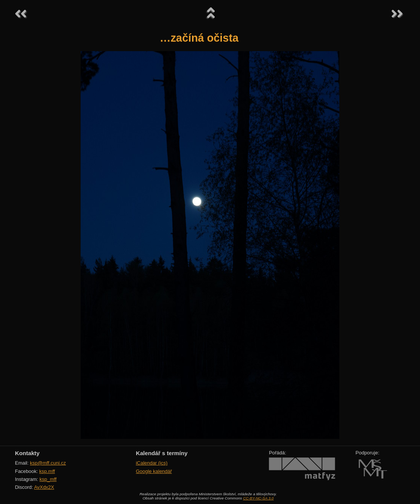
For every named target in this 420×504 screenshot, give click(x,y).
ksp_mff (48, 479)
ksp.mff (47, 471)
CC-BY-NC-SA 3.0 (258, 498)
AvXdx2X (44, 487)
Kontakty (27, 453)
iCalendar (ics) (152, 463)
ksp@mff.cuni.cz (48, 463)
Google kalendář (154, 471)
